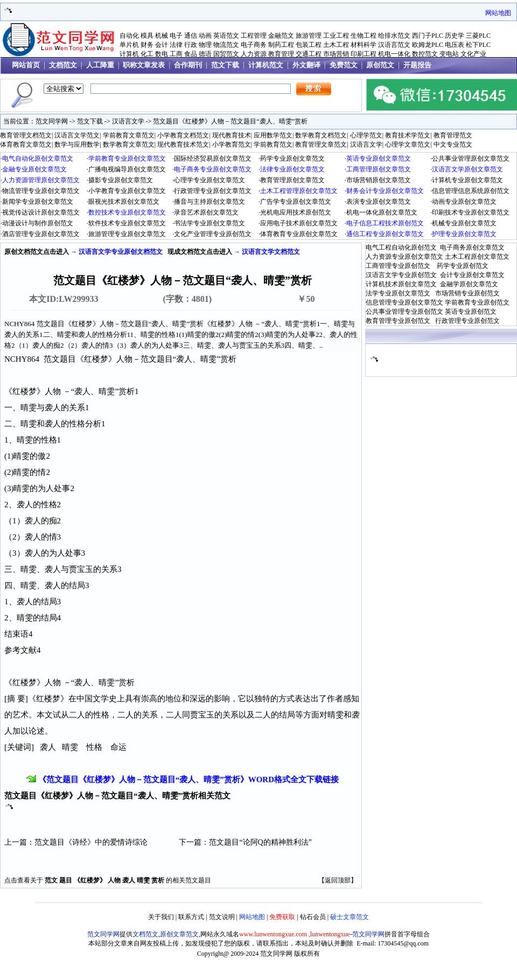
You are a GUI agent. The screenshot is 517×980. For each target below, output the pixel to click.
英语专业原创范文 (471, 312)
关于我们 (161, 917)
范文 (51, 880)
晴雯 (143, 880)
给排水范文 (394, 36)
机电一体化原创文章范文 (382, 212)
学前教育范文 (273, 144)
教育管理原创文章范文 (292, 180)
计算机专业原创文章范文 (467, 180)
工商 (176, 54)
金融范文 (281, 36)
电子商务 (254, 45)
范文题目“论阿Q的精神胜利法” (260, 842)
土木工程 (336, 45)
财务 (147, 45)
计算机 (129, 54)
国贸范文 (226, 54)
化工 (147, 54)
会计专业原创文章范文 (472, 275)
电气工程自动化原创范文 (401, 247)
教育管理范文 (453, 135)
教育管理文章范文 (321, 144)
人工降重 (100, 65)
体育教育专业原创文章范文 (299, 234)
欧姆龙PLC (428, 45)
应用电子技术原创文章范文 (299, 223)
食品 (191, 54)
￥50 (306, 299)
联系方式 (191, 917)
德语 (205, 54)
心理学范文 (366, 135)
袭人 (129, 880)
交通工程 (309, 54)
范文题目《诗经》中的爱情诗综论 (91, 842)
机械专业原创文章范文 (464, 223)
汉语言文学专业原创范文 (401, 275)
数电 (162, 54)
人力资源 (254, 54)
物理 (205, 45)
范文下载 (225, 65)
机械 (162, 36)
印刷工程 (364, 54)
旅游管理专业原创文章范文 (127, 234)
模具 (147, 36)
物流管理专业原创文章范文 (41, 191)
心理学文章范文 (408, 144)
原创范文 (380, 65)
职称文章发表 (144, 65)
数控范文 (425, 54)
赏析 (158, 880)
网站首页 (26, 65)
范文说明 (222, 917)
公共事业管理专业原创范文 (404, 312)
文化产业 (473, 54)
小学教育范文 (232, 144)
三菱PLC (478, 36)
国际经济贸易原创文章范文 (213, 158)
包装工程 (309, 45)
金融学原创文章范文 (469, 284)
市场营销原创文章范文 (379, 180)
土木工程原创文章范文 (477, 257)
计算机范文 (266, 65)
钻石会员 (313, 917)
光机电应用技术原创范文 (296, 212)
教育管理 (281, 54)
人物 (114, 880)
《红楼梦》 (90, 880)
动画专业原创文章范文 (464, 202)
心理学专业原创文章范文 (209, 180)
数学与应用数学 (77, 144)
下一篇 (190, 842)
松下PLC (478, 45)
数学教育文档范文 (321, 135)
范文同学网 (52, 121)
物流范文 (226, 45)
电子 (176, 36)
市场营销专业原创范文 (467, 293)
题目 (66, 880)
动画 (205, 36)
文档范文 (63, 65)
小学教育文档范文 (183, 135)
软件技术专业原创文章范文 (127, 223)
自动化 (129, 36)
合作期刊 (188, 65)
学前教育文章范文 (129, 135)
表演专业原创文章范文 (379, 202)
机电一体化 (394, 54)
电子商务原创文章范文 (472, 247)
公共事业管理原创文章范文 (471, 158)
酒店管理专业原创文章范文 (41, 234)
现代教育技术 (232, 135)
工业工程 (336, 36)
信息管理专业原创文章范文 (404, 302)
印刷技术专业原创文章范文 (471, 212)
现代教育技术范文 (183, 144)
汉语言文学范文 (77, 135)
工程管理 (254, 36)
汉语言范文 (394, 45)
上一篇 (16, 842)
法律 (176, 45)
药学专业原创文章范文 (292, 158)
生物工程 (364, 36)
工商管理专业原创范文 (398, 266)
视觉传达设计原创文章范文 (41, 212)
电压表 (455, 45)
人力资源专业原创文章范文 (404, 257)
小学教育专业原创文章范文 (127, 191)
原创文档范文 (24, 252)
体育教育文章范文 (26, 144)
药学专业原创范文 (463, 266)
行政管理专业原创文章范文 (213, 191)
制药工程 (281, 45)
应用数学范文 (273, 135)
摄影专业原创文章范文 (121, 180)
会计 (162, 45)
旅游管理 (309, 36)
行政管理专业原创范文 (467, 321)
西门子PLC (428, 36)
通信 (191, 36)
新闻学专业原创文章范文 (38, 202)
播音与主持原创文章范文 (209, 202)
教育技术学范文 (408, 135)
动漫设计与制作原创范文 (38, 223)
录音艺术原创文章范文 (206, 212)
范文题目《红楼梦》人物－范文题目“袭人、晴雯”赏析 (230, 121)
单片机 (129, 45)
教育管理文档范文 (26, 135)
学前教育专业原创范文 (477, 302)
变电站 (449, 54)
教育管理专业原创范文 (398, 321)
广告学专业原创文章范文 (296, 202)
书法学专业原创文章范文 (209, 223)
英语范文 (226, 36)
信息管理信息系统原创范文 (471, 191)
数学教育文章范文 (129, 144)
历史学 (455, 36)
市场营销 (336, 54)
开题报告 (417, 65)
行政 (191, 45)
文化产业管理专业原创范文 (213, 234)
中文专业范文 (453, 144)
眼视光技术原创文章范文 (124, 202)
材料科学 (364, 45)
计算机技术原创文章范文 (401, 284)
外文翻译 (306, 65)
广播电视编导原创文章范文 (127, 169)
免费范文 (344, 65)
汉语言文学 (128, 121)
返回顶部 (338, 880)
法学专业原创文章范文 (398, 293)
